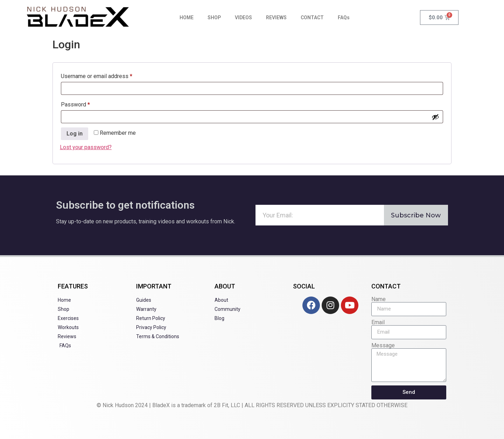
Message (383, 346)
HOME (187, 18)
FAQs (344, 18)
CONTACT (312, 18)
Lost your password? (86, 147)
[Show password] (435, 117)
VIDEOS (243, 18)
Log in (75, 134)
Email (378, 322)
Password (86, 103)
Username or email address (107, 75)
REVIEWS (276, 18)
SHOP (214, 18)
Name (379, 299)
